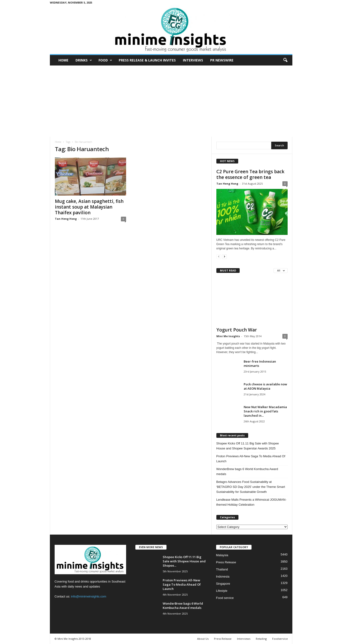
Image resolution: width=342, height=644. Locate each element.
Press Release (226, 562)
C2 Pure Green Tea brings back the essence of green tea (250, 174)
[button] (285, 60)
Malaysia (222, 555)
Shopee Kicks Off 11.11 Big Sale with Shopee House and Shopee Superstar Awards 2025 (248, 446)
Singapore (223, 584)
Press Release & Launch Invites (147, 60)
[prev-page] (219, 256)
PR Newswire (222, 60)
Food (105, 60)
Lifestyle (222, 591)
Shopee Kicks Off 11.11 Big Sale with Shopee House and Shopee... (184, 561)
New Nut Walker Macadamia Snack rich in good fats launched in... (265, 411)
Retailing (261, 639)
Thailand (222, 569)
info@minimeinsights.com (89, 596)
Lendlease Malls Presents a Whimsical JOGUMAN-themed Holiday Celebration (251, 502)
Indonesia (223, 576)
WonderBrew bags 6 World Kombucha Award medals (247, 471)
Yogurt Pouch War (237, 330)
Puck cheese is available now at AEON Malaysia (265, 386)
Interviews (193, 60)
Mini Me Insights (228, 336)
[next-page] (224, 256)
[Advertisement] (171, 101)
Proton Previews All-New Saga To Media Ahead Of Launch (251, 459)
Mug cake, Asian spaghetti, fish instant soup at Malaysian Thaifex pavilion (89, 207)
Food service (225, 598)
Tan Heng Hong (66, 219)
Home (63, 60)
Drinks (84, 60)
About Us (203, 639)
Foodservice (280, 639)
